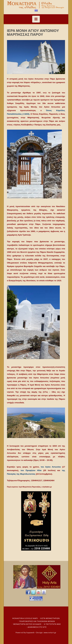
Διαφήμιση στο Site (37, 627)
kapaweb (30, 633)
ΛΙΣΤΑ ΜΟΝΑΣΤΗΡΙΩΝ (50, 618)
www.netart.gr (50, 633)
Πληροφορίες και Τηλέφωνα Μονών (37, 621)
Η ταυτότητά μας (52, 624)
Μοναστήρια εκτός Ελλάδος (28, 624)
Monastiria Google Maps (25, 618)
